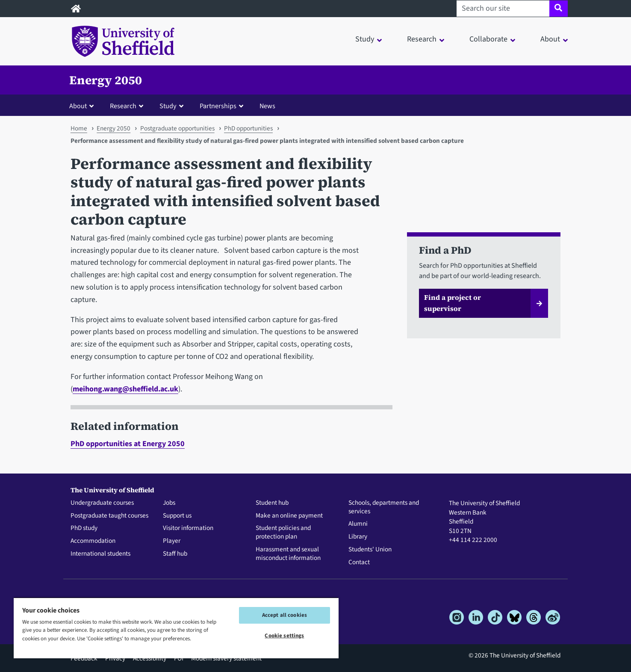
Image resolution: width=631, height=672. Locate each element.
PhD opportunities (248, 128)
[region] (176, 628)
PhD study (84, 528)
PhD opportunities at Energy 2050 (128, 444)
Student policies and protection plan (283, 533)
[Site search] (559, 9)
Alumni (358, 524)
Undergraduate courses (102, 503)
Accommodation (93, 541)
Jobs (169, 503)
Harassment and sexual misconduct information (288, 554)
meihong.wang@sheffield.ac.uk (125, 389)
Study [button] (365, 39)
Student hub (272, 503)
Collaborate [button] (488, 39)
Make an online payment (289, 516)
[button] (83, 106)
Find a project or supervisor (453, 303)
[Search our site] (503, 9)
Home (79, 128)
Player (172, 541)
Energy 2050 (106, 80)
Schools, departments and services (384, 507)
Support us (177, 516)
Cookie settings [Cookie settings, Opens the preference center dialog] (284, 636)
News (267, 106)
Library (358, 537)
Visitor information (188, 528)
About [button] (550, 39)
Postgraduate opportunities (177, 128)
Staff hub (175, 554)
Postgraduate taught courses (109, 516)
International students (100, 554)
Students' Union (370, 550)
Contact (359, 562)
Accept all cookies (285, 615)
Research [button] (422, 39)
